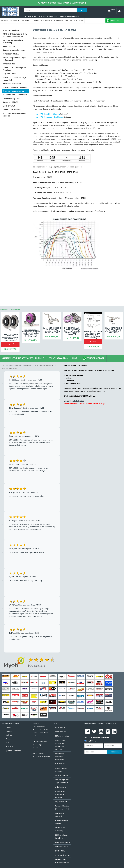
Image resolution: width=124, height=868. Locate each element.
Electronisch (47, 20)
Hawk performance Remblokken (14, 50)
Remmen (4, 20)
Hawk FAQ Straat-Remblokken (47, 114)
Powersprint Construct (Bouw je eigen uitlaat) (14, 79)
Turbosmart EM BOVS (10, 102)
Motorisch (14, 20)
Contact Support (93, 358)
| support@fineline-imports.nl (69, 16)
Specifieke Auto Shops (74, 20)
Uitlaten (35, 20)
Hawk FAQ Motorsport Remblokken (49, 117)
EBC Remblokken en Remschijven (15, 95)
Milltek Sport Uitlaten (11, 54)
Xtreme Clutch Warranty (12, 110)
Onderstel (25, 20)
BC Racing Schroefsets (11, 30)
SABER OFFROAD (9, 106)
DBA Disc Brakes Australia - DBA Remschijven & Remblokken (15, 35)
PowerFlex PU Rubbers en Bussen (15, 87)
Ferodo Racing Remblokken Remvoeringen (13, 42)
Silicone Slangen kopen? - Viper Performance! (14, 59)
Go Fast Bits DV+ (9, 46)
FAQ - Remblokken (9, 74)
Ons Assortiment (60, 732)
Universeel (59, 20)
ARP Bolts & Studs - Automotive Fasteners (14, 115)
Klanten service (60, 727)
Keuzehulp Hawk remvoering (13, 91)
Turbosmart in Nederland (12, 84)
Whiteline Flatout (9, 64)
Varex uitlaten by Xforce (12, 98)
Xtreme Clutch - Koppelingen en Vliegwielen (14, 69)
